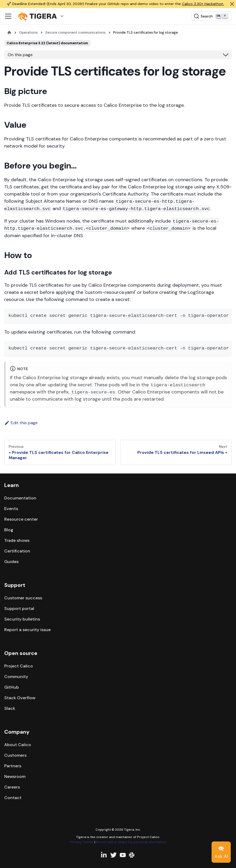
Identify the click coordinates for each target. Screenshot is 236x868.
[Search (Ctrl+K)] (212, 16)
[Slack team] (132, 855)
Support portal (19, 608)
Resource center (21, 519)
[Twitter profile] (113, 855)
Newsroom (15, 776)
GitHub (12, 687)
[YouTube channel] (123, 855)
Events (11, 509)
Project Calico (19, 666)
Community (16, 677)
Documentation (20, 498)
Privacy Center (82, 842)
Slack (10, 708)
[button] (42, 16)
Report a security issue (27, 630)
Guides (11, 562)
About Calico (18, 745)
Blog (9, 530)
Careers (12, 787)
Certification (17, 551)
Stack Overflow (20, 698)
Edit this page (21, 423)
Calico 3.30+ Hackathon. (203, 4)
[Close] (232, 4)
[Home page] (9, 32)
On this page (20, 55)
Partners (13, 766)
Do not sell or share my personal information (131, 842)
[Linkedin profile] (104, 855)
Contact (13, 798)
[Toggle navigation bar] (8, 16)
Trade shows (17, 540)
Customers (15, 755)
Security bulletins (22, 619)
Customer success (23, 598)
